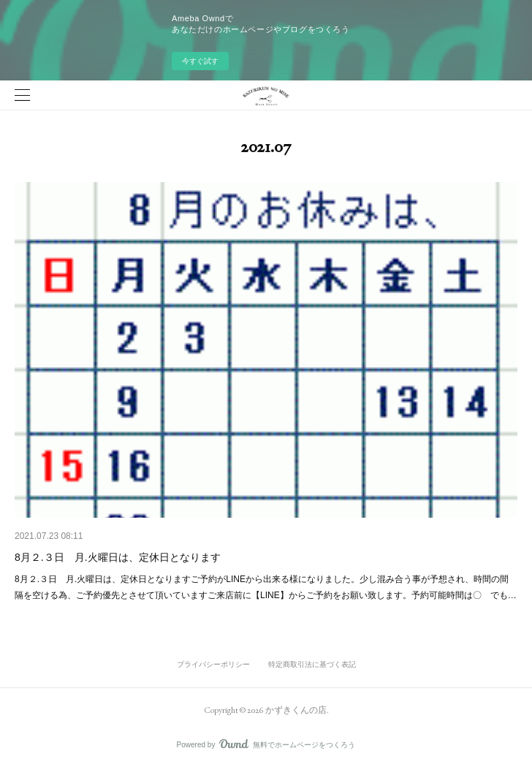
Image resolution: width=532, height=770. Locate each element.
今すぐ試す (200, 61)
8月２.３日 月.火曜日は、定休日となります (118, 557)
